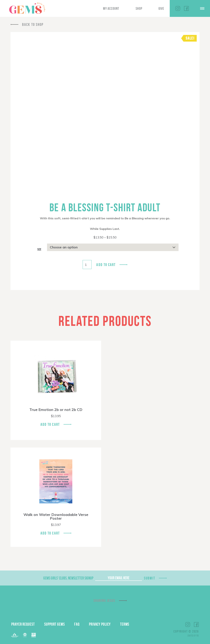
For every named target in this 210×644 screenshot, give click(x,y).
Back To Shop (33, 24)
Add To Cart (50, 424)
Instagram (178, 8)
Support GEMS (55, 624)
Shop (139, 8)
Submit (149, 578)
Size (39, 249)
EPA (34, 635)
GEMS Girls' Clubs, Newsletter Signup (68, 578)
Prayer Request (23, 624)
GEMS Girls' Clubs (27, 8)
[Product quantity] (87, 265)
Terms (125, 624)
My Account (111, 8)
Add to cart (106, 265)
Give (161, 8)
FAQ (77, 624)
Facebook (186, 8)
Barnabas (15, 635)
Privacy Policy (100, 624)
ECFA (25, 635)
